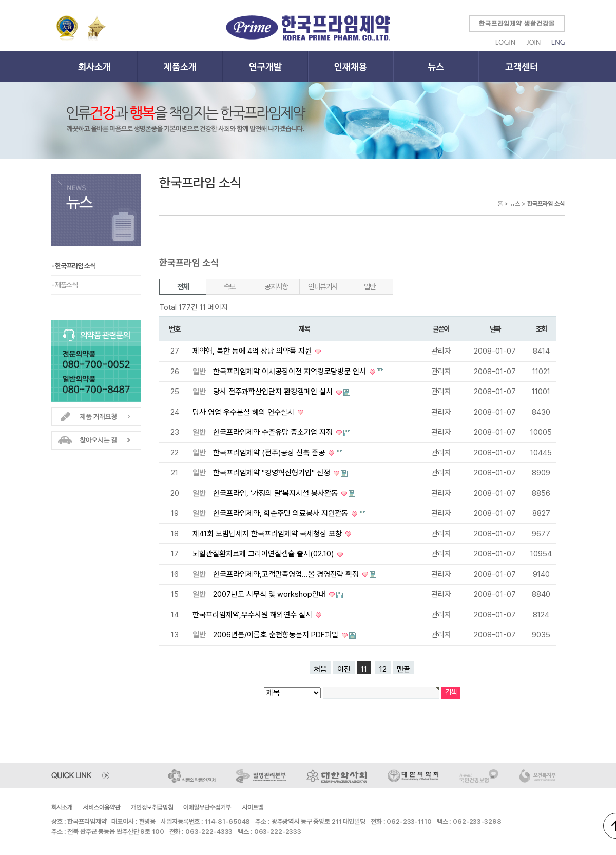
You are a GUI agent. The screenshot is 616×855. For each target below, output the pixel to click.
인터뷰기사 (323, 287)
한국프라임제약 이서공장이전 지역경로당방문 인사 (291, 372)
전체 (183, 287)
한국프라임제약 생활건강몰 (517, 24)
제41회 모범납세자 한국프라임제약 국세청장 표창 (268, 534)
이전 (344, 669)
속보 (230, 287)
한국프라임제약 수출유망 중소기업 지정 (274, 432)
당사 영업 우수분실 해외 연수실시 (244, 412)
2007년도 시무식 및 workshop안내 (270, 594)
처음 (320, 669)
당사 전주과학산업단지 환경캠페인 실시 (274, 392)
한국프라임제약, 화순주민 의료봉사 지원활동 (282, 513)
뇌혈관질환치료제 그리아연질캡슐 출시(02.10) (264, 554)
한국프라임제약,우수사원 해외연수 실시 (253, 615)
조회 (541, 329)
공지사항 (276, 287)
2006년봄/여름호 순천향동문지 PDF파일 (277, 635)
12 (383, 669)
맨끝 (403, 669)
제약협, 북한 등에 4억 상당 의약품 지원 (253, 351)
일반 (370, 287)
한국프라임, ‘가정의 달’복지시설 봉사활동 (276, 493)
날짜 (495, 329)
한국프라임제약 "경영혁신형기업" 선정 (273, 473)
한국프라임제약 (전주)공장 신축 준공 (270, 453)
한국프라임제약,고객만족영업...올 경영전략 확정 (287, 574)
